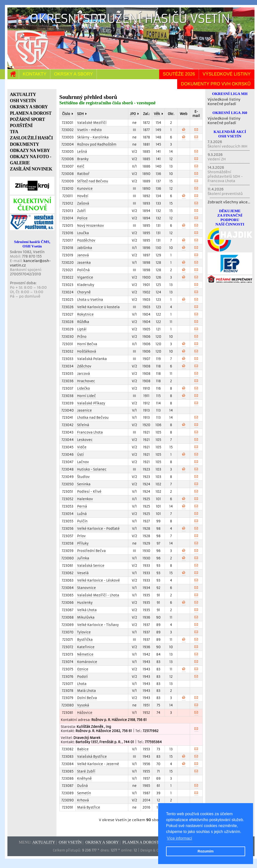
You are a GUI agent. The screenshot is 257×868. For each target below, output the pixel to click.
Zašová (83, 203)
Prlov (81, 536)
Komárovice (87, 662)
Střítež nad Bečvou (93, 181)
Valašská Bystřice (92, 757)
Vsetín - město (89, 130)
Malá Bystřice (89, 807)
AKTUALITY (23, 94)
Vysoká (83, 705)
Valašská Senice (91, 566)
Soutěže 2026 (179, 74)
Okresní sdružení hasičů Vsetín (130, 19)
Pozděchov (86, 240)
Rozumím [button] (206, 851)
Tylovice (84, 632)
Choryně (84, 292)
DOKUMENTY (24, 144)
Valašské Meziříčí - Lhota (98, 595)
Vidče (82, 447)
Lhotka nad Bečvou (93, 418)
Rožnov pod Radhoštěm (97, 144)
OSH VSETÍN (23, 101)
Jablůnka (85, 248)
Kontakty (35, 74)
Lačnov (83, 462)
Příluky (83, 543)
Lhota (82, 684)
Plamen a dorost (141, 842)
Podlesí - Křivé (89, 492)
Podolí (82, 677)
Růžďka (83, 322)
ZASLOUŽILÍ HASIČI (31, 138)
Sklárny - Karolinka (93, 137)
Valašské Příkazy (91, 403)
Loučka (83, 233)
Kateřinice (86, 647)
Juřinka (83, 558)
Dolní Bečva (87, 698)
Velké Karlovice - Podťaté (98, 529)
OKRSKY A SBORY (29, 107)
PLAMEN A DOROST (31, 113)
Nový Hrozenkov (90, 226)
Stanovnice (86, 588)
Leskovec (85, 440)
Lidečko (84, 388)
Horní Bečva (87, 344)
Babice (83, 749)
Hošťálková (87, 351)
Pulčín (82, 521)
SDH (80, 114)
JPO (133, 114)
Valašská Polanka (92, 359)
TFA (14, 132)
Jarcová (84, 374)
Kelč (81, 166)
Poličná (83, 270)
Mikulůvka (86, 617)
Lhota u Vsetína (90, 300)
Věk (157, 114)
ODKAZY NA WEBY (30, 151)
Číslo (66, 114)
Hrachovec (86, 381)
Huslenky (85, 603)
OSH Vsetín (70, 842)
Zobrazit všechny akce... (229, 202)
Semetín (84, 793)
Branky (83, 159)
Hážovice (85, 713)
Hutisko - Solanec (92, 469)
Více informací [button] (179, 838)
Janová (83, 255)
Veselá (83, 573)
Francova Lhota (90, 432)
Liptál (82, 329)
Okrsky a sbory (74, 74)
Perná (82, 506)
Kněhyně (85, 779)
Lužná (82, 514)
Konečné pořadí (222, 104)
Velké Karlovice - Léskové (98, 580)
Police (82, 218)
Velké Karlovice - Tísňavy (98, 625)
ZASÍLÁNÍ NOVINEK (31, 169)
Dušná (82, 786)
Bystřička (85, 640)
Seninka (84, 484)
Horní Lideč (86, 396)
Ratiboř (83, 174)
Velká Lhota (87, 610)
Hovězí (83, 196)
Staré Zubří (86, 771)
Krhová (83, 800)
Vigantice (85, 277)
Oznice (83, 669)
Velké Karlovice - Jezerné (98, 764)
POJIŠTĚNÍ (21, 126)
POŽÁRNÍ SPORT (27, 119)
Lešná (82, 152)
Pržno (82, 337)
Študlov (83, 477)
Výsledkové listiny (227, 74)
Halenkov (85, 499)
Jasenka (84, 263)
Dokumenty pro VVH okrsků (216, 84)
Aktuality (44, 842)
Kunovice (85, 189)
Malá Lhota (86, 691)
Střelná (83, 425)
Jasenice (85, 410)
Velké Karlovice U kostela (98, 307)
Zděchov (84, 366)
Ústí (80, 455)
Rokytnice (85, 314)
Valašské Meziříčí (92, 123)
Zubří (81, 211)
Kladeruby (86, 285)
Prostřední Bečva (91, 551)
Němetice (85, 654)
